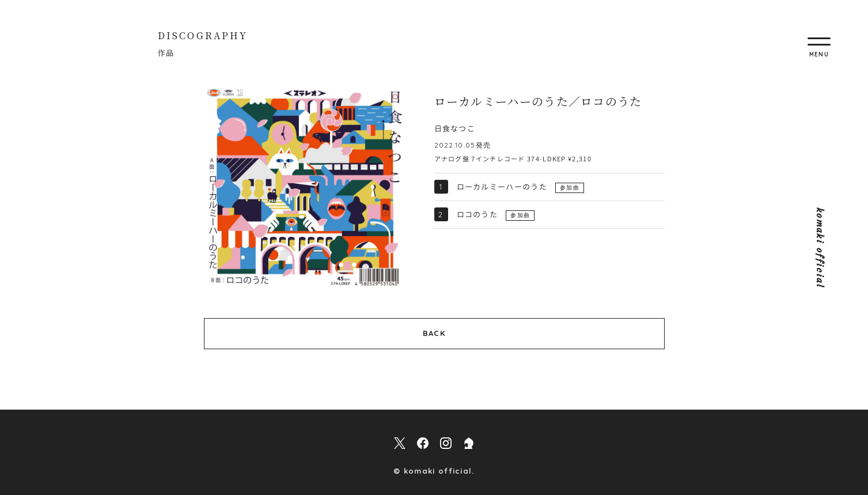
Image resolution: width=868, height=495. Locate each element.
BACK (434, 333)
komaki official (820, 247)
